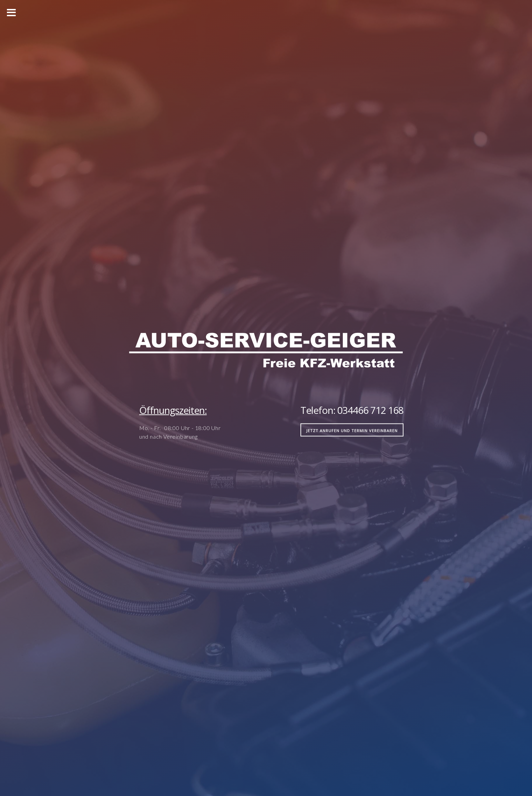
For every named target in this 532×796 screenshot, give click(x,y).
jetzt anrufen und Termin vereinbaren (352, 430)
